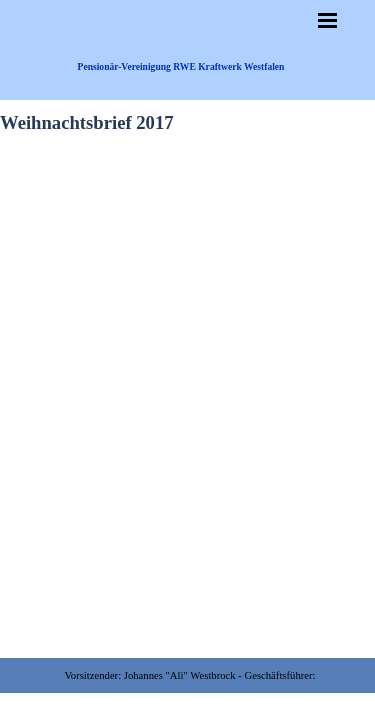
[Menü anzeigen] (328, 20)
